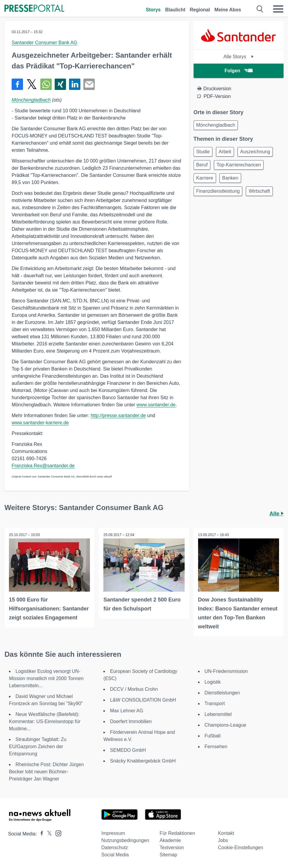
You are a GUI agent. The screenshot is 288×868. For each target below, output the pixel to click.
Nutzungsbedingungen (125, 840)
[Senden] (89, 84)
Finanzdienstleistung (218, 191)
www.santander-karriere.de (40, 423)
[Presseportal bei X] (48, 834)
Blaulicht (175, 10)
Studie (203, 152)
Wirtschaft (259, 191)
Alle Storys (239, 57)
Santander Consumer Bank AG (45, 43)
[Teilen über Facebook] (17, 84)
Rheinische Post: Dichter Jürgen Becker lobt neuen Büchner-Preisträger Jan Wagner (46, 772)
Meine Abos (228, 10)
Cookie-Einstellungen (240, 848)
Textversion (172, 848)
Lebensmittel (218, 714)
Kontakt (226, 833)
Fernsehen (216, 747)
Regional (200, 10)
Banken (230, 178)
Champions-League (226, 725)
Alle (276, 514)
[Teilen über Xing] (60, 84)
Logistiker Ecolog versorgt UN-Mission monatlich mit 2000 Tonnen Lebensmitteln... (46, 678)
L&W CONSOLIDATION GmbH (143, 700)
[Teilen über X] (32, 84)
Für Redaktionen (177, 833)
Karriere (205, 178)
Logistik (213, 682)
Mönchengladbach (31, 100)
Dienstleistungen (222, 693)
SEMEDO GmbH (128, 750)
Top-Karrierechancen (239, 165)
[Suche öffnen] (260, 9)
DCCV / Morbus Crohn (134, 689)
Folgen (239, 71)
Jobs (223, 840)
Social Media (115, 855)
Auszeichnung (255, 152)
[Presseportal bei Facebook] (40, 834)
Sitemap (168, 855)
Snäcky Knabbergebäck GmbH (143, 761)
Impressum (113, 833)
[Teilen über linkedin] (75, 84)
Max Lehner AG (127, 711)
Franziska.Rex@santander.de (43, 466)
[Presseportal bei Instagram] (57, 833)
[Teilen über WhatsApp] (46, 84)
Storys (153, 10)
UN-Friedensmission (226, 671)
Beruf (202, 165)
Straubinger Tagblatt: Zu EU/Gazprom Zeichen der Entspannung (38, 747)
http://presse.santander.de (118, 415)
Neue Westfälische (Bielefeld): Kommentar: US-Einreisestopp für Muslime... (45, 721)
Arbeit (225, 152)
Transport (215, 704)
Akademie (170, 840)
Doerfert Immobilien (131, 721)
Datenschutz (115, 848)
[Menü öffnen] (278, 9)
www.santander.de (156, 405)
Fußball (213, 736)
